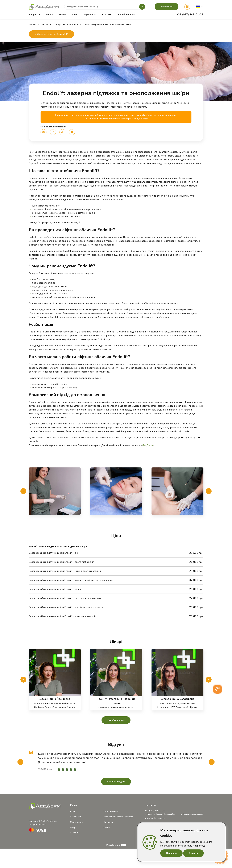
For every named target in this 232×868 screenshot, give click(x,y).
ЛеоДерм (148, 445)
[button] (200, 7)
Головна (33, 24)
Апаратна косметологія (67, 24)
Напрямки (46, 24)
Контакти (107, 15)
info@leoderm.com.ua (155, 818)
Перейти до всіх (116, 720)
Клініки (63, 15)
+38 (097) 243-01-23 (190, 15)
